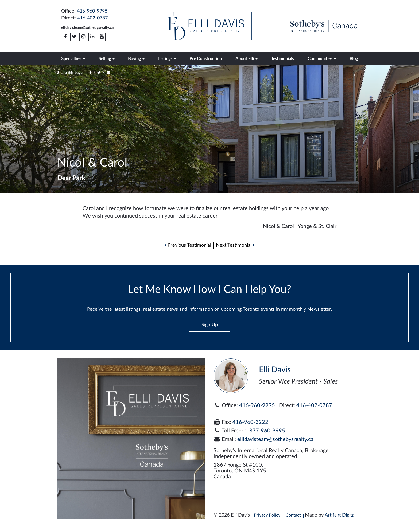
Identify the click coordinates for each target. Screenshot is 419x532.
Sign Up (210, 325)
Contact (293, 515)
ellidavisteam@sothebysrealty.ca (87, 28)
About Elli (247, 59)
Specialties (73, 59)
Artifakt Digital (340, 515)
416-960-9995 (92, 11)
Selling (107, 59)
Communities (322, 59)
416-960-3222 (250, 422)
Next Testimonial (235, 245)
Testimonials (282, 59)
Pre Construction (206, 59)
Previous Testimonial (188, 245)
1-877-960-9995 (265, 431)
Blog (354, 59)
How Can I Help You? (385, 520)
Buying (136, 59)
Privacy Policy (267, 515)
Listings (167, 59)
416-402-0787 (92, 18)
